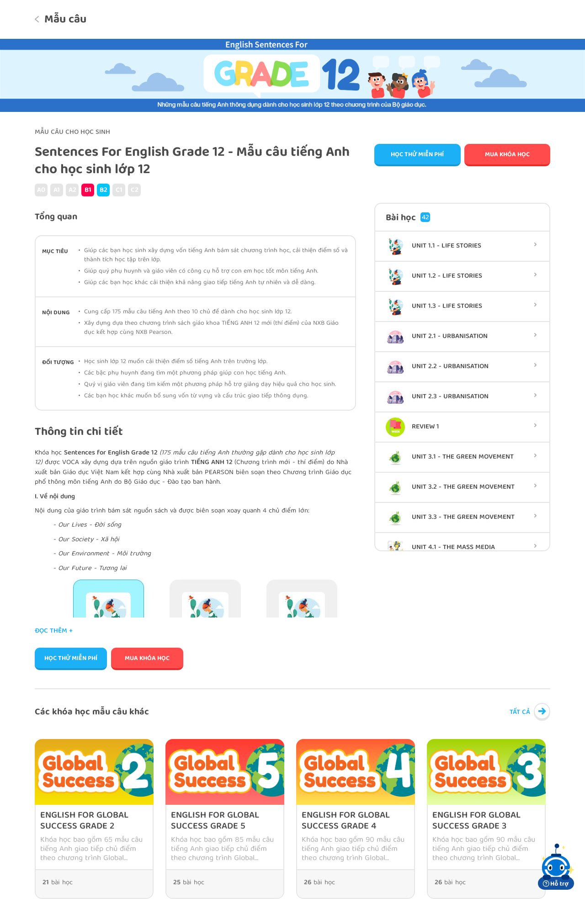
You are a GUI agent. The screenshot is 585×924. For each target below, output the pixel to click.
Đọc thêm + (54, 631)
